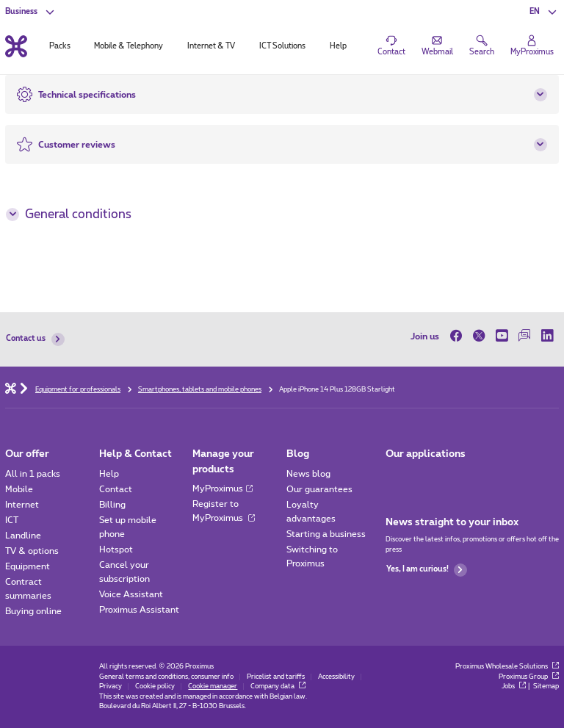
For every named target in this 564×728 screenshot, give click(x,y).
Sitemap (546, 686)
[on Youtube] (502, 336)
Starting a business (326, 534)
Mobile (19, 489)
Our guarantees (319, 489)
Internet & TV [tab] (211, 46)
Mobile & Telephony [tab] (129, 46)
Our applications (426, 454)
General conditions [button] (68, 215)
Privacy (111, 686)
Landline (23, 536)
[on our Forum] (525, 336)
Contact (116, 489)
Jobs (514, 686)
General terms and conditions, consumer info (166, 677)
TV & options (32, 551)
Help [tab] (338, 46)
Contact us (35, 339)
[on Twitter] (479, 336)
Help (109, 474)
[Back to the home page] (16, 46)
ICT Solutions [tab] (282, 46)
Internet (22, 505)
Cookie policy (155, 686)
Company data (278, 686)
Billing (112, 505)
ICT (12, 520)
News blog (308, 474)
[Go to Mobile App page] (395, 477)
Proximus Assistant (139, 610)
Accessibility (336, 677)
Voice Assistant (131, 594)
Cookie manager (213, 686)
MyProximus (223, 489)
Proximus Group (529, 677)
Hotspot (116, 549)
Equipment (28, 566)
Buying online (33, 611)
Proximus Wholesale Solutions (507, 667)
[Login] (532, 46)
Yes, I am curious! (427, 570)
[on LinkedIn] (547, 336)
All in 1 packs (33, 474)
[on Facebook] (459, 336)
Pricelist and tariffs (276, 677)
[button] (544, 12)
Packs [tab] (60, 46)
